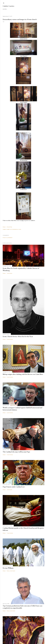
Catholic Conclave (8, 6)
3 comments (10, 455)
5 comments (10, 339)
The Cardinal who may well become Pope (16, 452)
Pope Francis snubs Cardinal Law (14, 487)
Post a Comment (8, 238)
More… (5, 9)
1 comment (9, 273)
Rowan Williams (8, 568)
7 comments (10, 533)
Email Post (9, 227)
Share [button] (4, 227)
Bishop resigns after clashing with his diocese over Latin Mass (23, 374)
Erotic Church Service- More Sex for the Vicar (18, 336)
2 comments (10, 377)
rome (20, 229)
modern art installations (12, 229)
